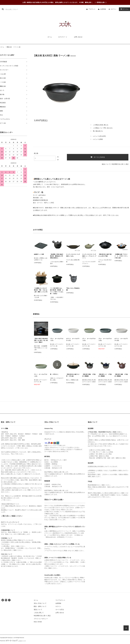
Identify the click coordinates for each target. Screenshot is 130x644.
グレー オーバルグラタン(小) (89, 340)
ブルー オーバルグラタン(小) (57, 340)
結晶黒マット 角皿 (39, 254)
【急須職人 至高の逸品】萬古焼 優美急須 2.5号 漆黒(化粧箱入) (57, 256)
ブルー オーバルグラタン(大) (105, 340)
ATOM (40, 622)
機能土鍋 (9, 47)
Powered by (13, 641)
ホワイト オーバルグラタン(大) (121, 340)
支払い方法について (40, 603)
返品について (106, 164)
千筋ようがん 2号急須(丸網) (73, 289)
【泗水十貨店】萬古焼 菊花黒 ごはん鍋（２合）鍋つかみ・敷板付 (41, 340)
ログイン (114, 9)
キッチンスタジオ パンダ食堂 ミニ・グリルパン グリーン (89, 256)
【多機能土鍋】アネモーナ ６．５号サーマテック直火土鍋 (122, 256)
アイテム (124, 9)
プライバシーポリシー (41, 619)
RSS (35, 622)
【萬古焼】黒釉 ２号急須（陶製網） (89, 375)
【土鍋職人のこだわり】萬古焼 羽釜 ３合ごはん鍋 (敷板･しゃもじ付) (41, 290)
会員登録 (103, 9)
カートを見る (60, 609)
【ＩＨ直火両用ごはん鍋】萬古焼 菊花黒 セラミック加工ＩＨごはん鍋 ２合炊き (57, 291)
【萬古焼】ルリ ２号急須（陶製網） (105, 375)
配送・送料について (40, 606)
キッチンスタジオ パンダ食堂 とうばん (73, 255)
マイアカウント (60, 600)
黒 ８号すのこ (54, 374)
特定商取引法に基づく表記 (120, 164)
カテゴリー (63, 37)
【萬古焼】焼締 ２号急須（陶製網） (121, 375)
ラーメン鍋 (17, 47)
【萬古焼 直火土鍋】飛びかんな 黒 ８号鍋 (105, 255)
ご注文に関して (39, 613)
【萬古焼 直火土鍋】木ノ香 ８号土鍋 (73, 375)
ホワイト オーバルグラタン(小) (73, 340)
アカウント (92, 9)
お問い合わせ (78, 37)
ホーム (50, 37)
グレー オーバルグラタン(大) (41, 375)
